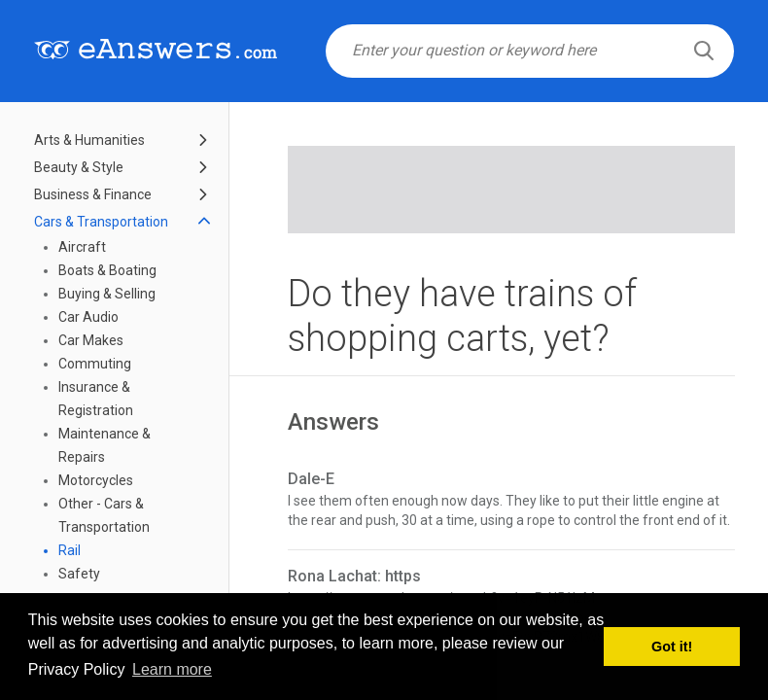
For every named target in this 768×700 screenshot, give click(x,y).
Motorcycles (96, 480)
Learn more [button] (172, 669)
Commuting (95, 364)
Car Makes (91, 340)
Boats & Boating (107, 270)
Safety (79, 574)
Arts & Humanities (89, 140)
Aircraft (82, 247)
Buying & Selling (107, 294)
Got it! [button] (672, 647)
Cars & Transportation (101, 222)
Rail (70, 550)
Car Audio (88, 317)
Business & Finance (93, 194)
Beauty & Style (79, 167)
